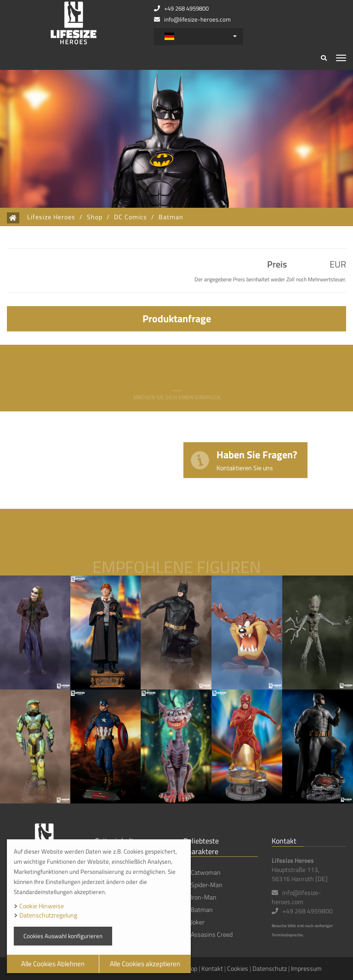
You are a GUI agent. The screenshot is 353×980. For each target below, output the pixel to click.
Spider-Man (207, 885)
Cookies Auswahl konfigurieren (63, 936)
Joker (198, 922)
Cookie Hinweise (42, 906)
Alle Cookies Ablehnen (53, 964)
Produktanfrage (177, 319)
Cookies (238, 968)
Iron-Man (204, 897)
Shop (95, 217)
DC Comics (131, 217)
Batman (171, 217)
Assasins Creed (212, 934)
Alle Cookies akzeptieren (145, 964)
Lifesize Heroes (51, 217)
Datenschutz (270, 968)
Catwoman (206, 872)
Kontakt (212, 968)
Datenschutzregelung (48, 915)
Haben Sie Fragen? (257, 459)
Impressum (306, 968)
